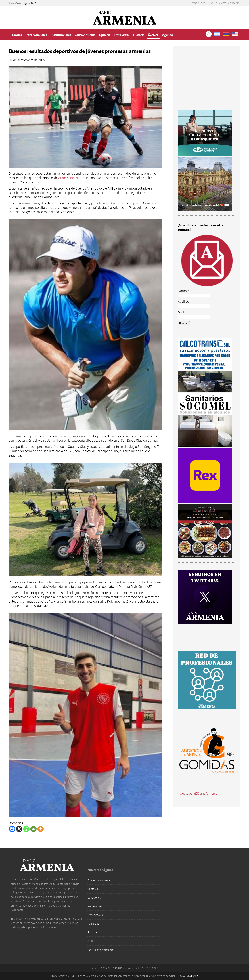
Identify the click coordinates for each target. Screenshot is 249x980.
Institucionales (61, 35)
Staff (195, 3)
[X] (19, 829)
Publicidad (93, 924)
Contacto (234, 3)
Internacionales (36, 35)
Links (210, 3)
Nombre (184, 291)
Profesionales (95, 915)
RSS (203, 3)
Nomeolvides (95, 906)
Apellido (183, 301)
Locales (17, 35)
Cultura (153, 34)
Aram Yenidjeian (70, 178)
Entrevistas (122, 35)
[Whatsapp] (26, 829)
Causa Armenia (85, 35)
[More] (40, 829)
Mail (181, 312)
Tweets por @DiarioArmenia (198, 793)
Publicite (221, 3)
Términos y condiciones (101, 950)
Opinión (105, 35)
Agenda (168, 35)
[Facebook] (12, 829)
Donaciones (94, 898)
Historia (139, 35)
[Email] (33, 829)
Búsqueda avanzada (99, 880)
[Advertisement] (207, 77)
